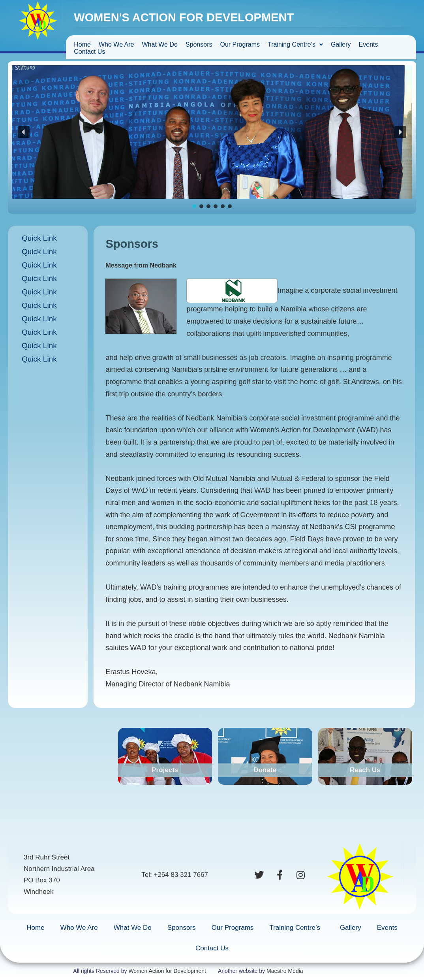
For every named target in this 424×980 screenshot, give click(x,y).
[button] (24, 132)
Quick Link (39, 238)
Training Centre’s (295, 44)
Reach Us (365, 770)
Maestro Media (285, 971)
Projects (165, 770)
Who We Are (116, 44)
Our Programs (240, 44)
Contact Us (89, 52)
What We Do (159, 44)
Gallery (341, 44)
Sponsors (199, 44)
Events (369, 44)
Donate (265, 770)
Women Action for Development (167, 971)
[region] (212, 138)
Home (82, 44)
